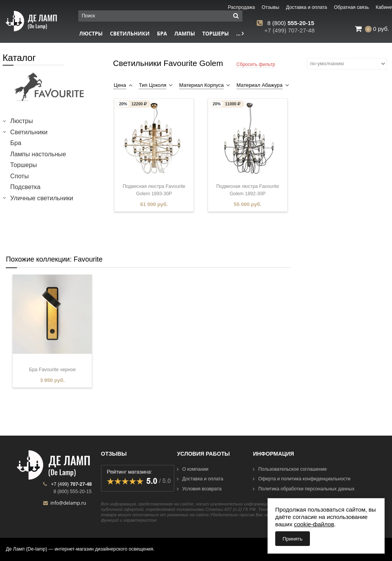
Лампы (185, 34)
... (240, 34)
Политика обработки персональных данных (304, 489)
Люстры (22, 121)
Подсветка (25, 187)
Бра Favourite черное (52, 370)
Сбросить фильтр (256, 64)
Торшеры (216, 34)
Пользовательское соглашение (290, 469)
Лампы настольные (38, 154)
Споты (20, 176)
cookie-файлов (314, 524)
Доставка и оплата (200, 479)
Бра (162, 34)
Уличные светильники (42, 198)
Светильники (130, 34)
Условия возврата (199, 489)
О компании (193, 469)
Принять (293, 539)
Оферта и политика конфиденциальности (302, 479)
